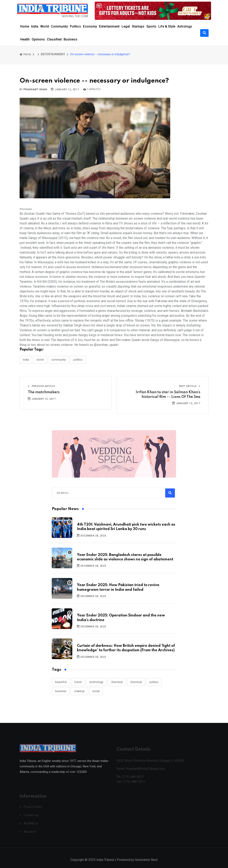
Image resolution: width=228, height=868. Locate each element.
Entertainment (109, 26)
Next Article (190, 386)
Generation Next (146, 864)
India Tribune (105, 864)
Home (25, 26)
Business (70, 39)
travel (78, 682)
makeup (79, 691)
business (61, 691)
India (35, 26)
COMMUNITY (59, 360)
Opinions (38, 39)
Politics (75, 26)
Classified (54, 39)
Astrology (185, 26)
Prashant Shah (35, 89)
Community (59, 26)
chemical (117, 682)
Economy (90, 26)
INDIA (26, 360)
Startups (138, 26)
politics (154, 682)
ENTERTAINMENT (53, 54)
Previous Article (41, 386)
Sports (151, 26)
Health (25, 39)
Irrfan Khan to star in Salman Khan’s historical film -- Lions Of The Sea (168, 394)
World (45, 26)
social (96, 691)
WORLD (40, 360)
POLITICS (78, 360)
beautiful (61, 682)
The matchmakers (44, 392)
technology (96, 682)
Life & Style (167, 26)
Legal (126, 26)
